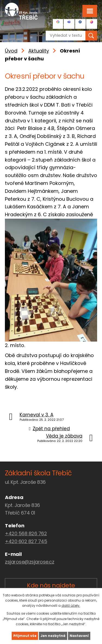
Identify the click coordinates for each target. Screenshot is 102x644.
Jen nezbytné (53, 636)
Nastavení (79, 636)
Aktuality (39, 51)
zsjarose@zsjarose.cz (30, 562)
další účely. (71, 606)
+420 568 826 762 (26, 533)
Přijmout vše (25, 636)
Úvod (11, 51)
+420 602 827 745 (26, 541)
